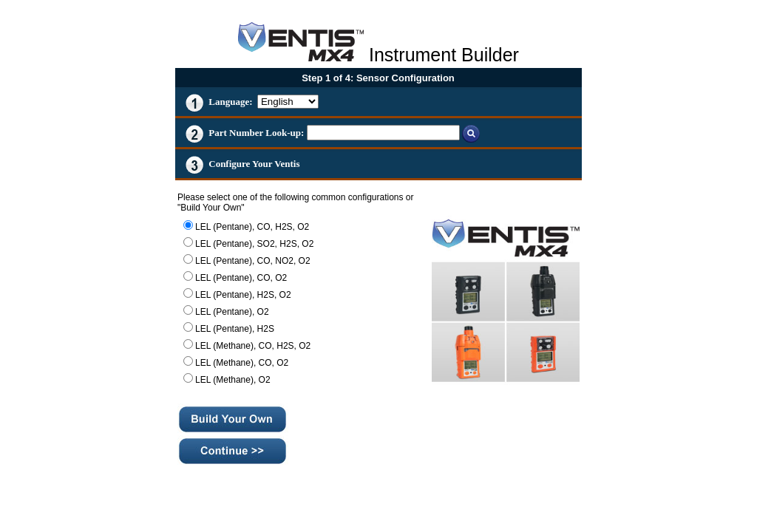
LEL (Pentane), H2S (235, 329)
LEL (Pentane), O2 (232, 312)
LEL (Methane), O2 (233, 380)
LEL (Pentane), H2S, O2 (243, 295)
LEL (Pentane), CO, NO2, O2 (253, 261)
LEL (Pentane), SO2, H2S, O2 (254, 244)
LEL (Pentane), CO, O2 (241, 278)
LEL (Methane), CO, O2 (242, 363)
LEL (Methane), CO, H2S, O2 (253, 346)
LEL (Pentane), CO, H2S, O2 (252, 227)
